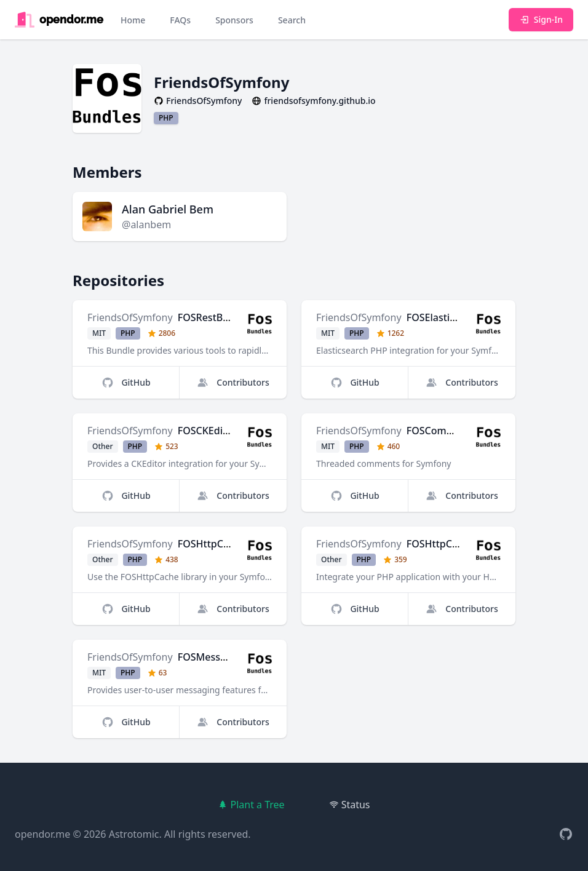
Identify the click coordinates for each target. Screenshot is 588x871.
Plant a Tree (251, 805)
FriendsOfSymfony (130, 317)
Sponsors (234, 20)
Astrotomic (134, 834)
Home (133, 20)
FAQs (180, 20)
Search (292, 20)
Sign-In (541, 19)
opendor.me (42, 834)
